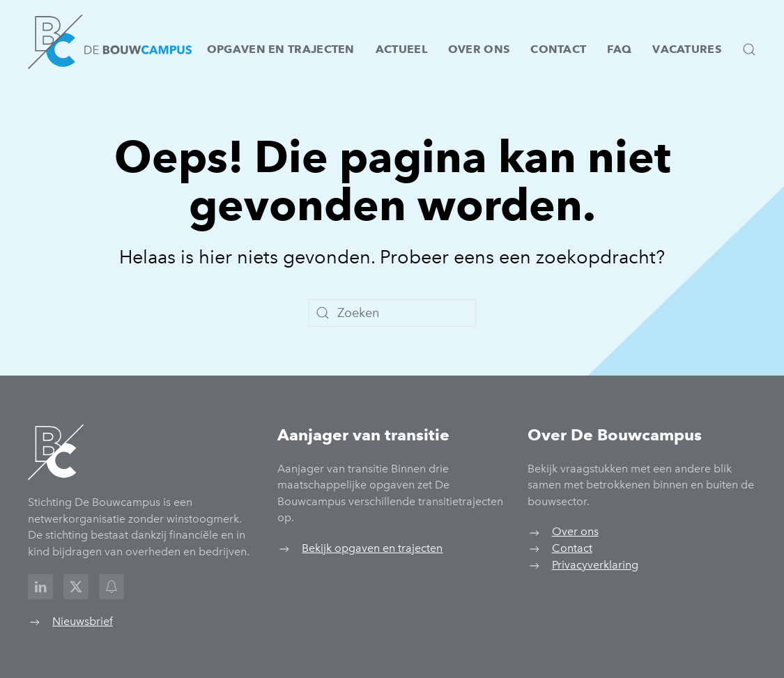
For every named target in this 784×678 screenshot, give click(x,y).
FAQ (619, 49)
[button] (749, 49)
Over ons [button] (479, 49)
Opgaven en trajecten (281, 49)
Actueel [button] (401, 49)
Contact (558, 49)
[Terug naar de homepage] (110, 42)
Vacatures (687, 49)
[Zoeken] (392, 313)
